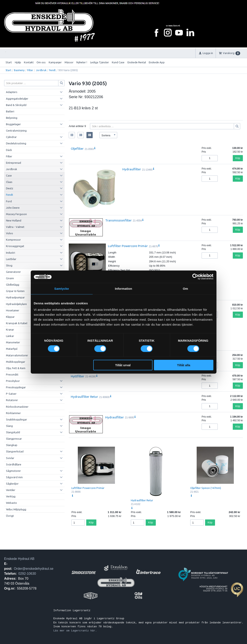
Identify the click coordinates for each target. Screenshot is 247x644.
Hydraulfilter (132, 169)
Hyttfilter (77, 376)
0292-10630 (27, 574)
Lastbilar (11, 259)
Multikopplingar (16, 362)
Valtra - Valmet (15, 227)
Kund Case (118, 62)
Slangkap (12, 445)
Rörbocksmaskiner (17, 407)
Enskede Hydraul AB (19, 559)
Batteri (10, 111)
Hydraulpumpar (15, 297)
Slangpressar (14, 439)
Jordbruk (41, 70)
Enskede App (157, 62)
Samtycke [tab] (62, 288)
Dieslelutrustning (16, 143)
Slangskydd (13, 432)
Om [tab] (185, 288)
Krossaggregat (15, 246)
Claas (9, 182)
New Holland (14, 220)
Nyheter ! (82, 62)
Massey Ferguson (16, 214)
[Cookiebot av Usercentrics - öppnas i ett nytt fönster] (195, 277)
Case (9, 175)
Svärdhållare (14, 464)
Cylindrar (11, 137)
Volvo (9, 233)
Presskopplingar (16, 387)
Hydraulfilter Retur (84, 397)
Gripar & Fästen (15, 291)
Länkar (10, 336)
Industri (11, 253)
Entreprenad (14, 163)
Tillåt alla (184, 365)
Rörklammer (13, 413)
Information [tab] (124, 288)
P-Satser (11, 394)
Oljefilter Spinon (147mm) (206, 488)
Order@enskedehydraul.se (34, 569)
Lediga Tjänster (100, 62)
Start (9, 62)
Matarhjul (12, 349)
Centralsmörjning (16, 131)
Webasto (11, 503)
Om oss (41, 62)
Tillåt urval (123, 365)
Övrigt (10, 516)
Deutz (10, 188)
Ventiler (11, 490)
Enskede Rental (137, 62)
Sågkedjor (12, 484)
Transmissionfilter (118, 220)
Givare (10, 278)
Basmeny (19, 70)
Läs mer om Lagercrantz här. (75, 631)
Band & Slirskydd (16, 105)
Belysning (12, 118)
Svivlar (10, 458)
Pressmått (12, 374)
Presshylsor (13, 381)
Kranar (10, 330)
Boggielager (13, 124)
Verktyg (11, 496)
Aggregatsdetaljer (17, 99)
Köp (238, 158)
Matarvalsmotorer (17, 355)
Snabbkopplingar (17, 419)
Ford (9, 201)
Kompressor (13, 240)
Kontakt (29, 62)
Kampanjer (55, 62)
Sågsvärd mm (14, 477)
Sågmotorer (13, 471)
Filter (30, 70)
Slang (9, 426)
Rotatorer (12, 400)
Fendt (52, 70)
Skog (9, 265)
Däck (9, 150)
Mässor (69, 62)
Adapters (12, 92)
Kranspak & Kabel (17, 323)
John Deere (13, 208)
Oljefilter (77, 148)
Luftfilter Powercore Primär (128, 246)
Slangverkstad (15, 451)
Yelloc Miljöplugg (16, 509)
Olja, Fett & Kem (16, 368)
